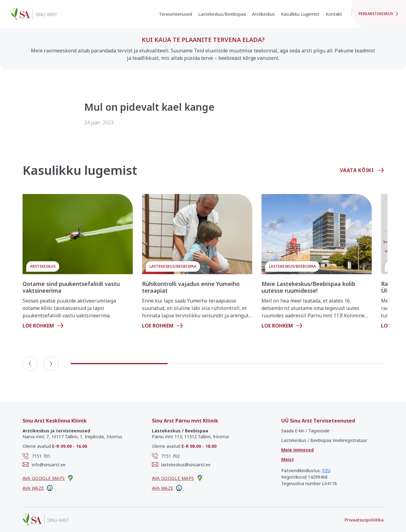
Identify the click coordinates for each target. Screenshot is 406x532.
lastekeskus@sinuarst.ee (181, 464)
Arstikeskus (263, 14)
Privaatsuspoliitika (364, 520)
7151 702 (166, 456)
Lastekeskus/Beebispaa (222, 14)
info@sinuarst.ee (44, 464)
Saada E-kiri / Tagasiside (305, 431)
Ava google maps (48, 478)
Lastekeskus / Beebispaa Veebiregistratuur (324, 440)
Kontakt (334, 14)
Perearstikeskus (379, 14)
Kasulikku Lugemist (300, 14)
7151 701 (36, 456)
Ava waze (38, 488)
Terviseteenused (176, 14)
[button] (30, 364)
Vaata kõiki (362, 170)
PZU (326, 470)
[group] (78, 264)
